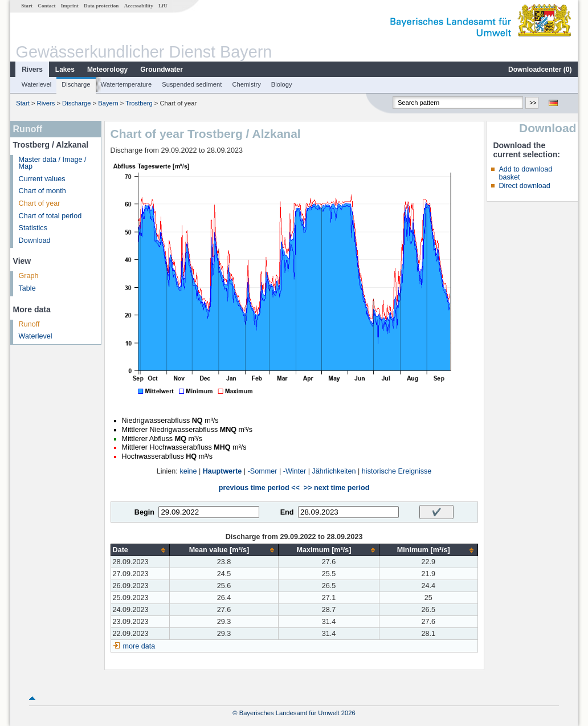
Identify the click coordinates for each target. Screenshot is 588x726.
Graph (29, 276)
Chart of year (40, 203)
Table (27, 288)
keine (188, 471)
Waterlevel (36, 84)
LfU (163, 6)
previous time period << (259, 488)
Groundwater (162, 70)
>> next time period (336, 488)
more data (139, 646)
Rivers (32, 70)
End (287, 512)
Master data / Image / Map (53, 163)
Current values (42, 179)
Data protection (101, 6)
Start (27, 6)
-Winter (295, 471)
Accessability (139, 6)
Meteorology (107, 70)
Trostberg (139, 103)
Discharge (76, 84)
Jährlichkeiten (334, 471)
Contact (46, 6)
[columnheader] (140, 550)
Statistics (33, 228)
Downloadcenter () (540, 70)
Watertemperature (126, 84)
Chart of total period (50, 216)
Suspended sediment (192, 84)
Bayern (108, 103)
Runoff (29, 324)
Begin (144, 512)
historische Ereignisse (397, 471)
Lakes (65, 70)
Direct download (524, 186)
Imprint (70, 6)
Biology (282, 84)
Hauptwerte (222, 471)
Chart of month (42, 191)
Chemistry (246, 84)
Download (35, 240)
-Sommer (263, 471)
